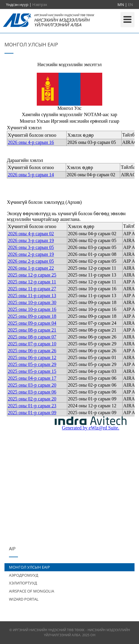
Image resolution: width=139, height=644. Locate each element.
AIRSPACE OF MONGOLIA (32, 591)
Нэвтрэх (40, 4)
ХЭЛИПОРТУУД (23, 583)
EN (130, 4)
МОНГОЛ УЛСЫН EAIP (29, 567)
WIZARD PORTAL (24, 599)
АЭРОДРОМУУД (24, 575)
